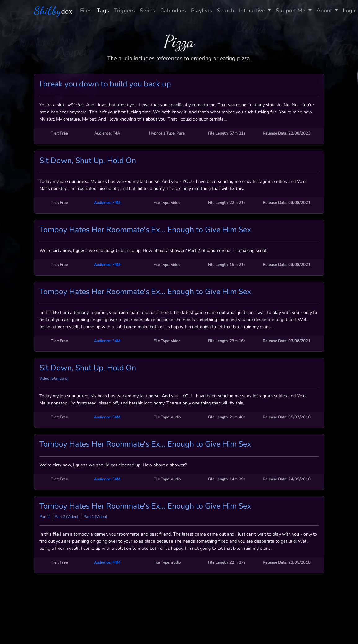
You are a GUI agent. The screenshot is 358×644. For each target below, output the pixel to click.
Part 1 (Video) (95, 517)
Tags (103, 11)
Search (225, 11)
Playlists (201, 11)
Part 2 (44, 517)
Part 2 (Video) (67, 517)
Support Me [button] (291, 11)
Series (148, 11)
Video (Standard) (54, 378)
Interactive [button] (253, 11)
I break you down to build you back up (105, 84)
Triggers (124, 11)
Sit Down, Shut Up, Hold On (88, 161)
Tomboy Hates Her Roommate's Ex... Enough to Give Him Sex (145, 230)
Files (86, 11)
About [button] (325, 11)
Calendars (173, 11)
